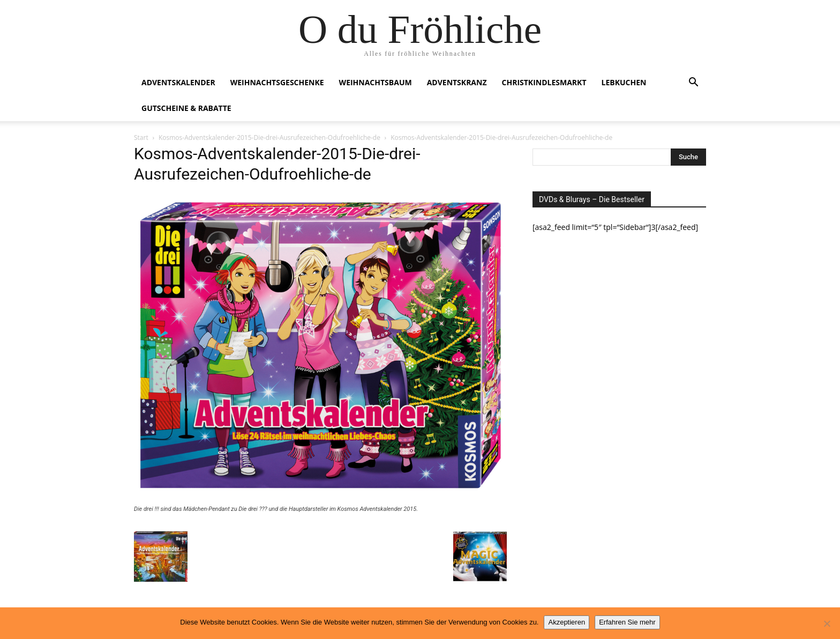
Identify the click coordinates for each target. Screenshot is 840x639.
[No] (827, 623)
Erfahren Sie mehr (627, 622)
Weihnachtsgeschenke (277, 82)
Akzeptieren (567, 622)
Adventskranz (457, 82)
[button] (693, 83)
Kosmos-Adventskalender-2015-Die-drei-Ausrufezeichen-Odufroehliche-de (269, 138)
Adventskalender (178, 82)
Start (141, 138)
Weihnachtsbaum (376, 82)
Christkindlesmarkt (544, 82)
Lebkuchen (624, 82)
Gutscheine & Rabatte (186, 108)
